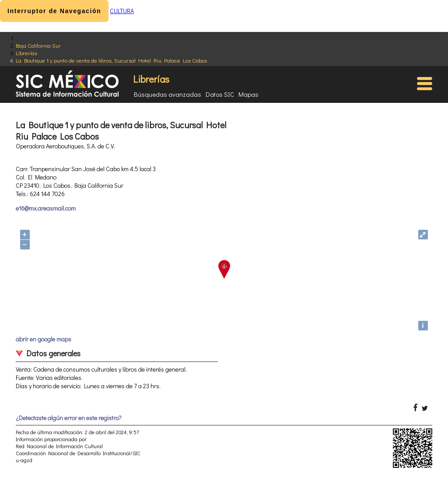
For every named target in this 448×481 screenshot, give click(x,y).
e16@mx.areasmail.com (46, 208)
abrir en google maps (44, 339)
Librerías (26, 53)
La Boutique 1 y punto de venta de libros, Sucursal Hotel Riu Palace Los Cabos (111, 60)
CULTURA (122, 11)
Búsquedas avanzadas (168, 94)
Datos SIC (220, 94)
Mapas (248, 94)
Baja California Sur (38, 45)
